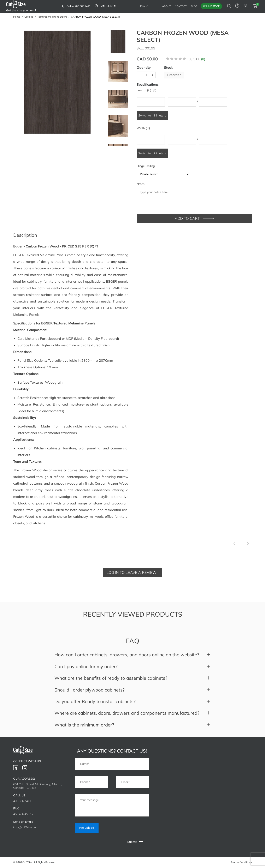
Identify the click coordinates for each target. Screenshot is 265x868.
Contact (181, 6)
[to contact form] (237, 6)
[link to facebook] (16, 768)
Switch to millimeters (152, 115)
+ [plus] (152, 75)
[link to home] (16, 5)
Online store (211, 6)
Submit (135, 842)
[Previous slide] (234, 544)
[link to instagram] (25, 768)
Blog (194, 6)
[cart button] (255, 6)
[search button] (229, 6)
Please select (165, 174)
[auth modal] (246, 6)
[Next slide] (248, 544)
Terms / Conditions (241, 862)
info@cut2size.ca (25, 827)
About (166, 6)
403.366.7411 (83, 6)
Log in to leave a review (132, 572)
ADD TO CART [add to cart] (194, 218)
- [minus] (140, 75)
